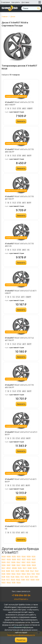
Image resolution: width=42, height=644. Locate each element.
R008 (14, 559)
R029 (33, 562)
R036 (14, 556)
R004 (17, 577)
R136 (14, 582)
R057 (19, 559)
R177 (8, 579)
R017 (3, 568)
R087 (9, 565)
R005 (4, 562)
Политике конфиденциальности (21, 635)
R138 (3, 577)
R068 (24, 565)
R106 (4, 574)
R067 (24, 562)
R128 (13, 577)
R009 (34, 565)
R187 (36, 577)
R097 (34, 559)
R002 (24, 574)
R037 (24, 559)
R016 (34, 556)
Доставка (25, 2)
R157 (33, 574)
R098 (30, 568)
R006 (13, 562)
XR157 (9, 568)
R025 (29, 559)
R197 (28, 579)
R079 (27, 577)
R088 (14, 565)
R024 (19, 582)
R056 (4, 565)
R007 (4, 559)
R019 (29, 562)
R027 (19, 565)
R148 (3, 579)
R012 (29, 574)
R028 (4, 556)
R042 (9, 582)
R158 (37, 579)
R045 (19, 574)
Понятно (21, 640)
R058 (29, 556)
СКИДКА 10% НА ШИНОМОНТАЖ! (16, 96)
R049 (13, 579)
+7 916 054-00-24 (21, 595)
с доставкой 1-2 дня (16, 112)
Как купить (16, 2)
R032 (13, 574)
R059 (8, 574)
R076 (35, 568)
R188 (23, 579)
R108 (27, 571)
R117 (22, 577)
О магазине (5, 2)
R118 (3, 571)
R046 (24, 556)
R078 (17, 571)
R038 (8, 571)
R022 (18, 579)
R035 (20, 568)
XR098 (14, 568)
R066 (9, 556)
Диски (13, 17)
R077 (25, 568)
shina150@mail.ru (21, 599)
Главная (5, 17)
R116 (8, 577)
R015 (19, 556)
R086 (22, 571)
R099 (33, 579)
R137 (13, 571)
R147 (32, 571)
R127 (37, 571)
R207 (4, 582)
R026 (9, 559)
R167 (38, 574)
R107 (9, 562)
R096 (29, 565)
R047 (19, 562)
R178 (32, 577)
